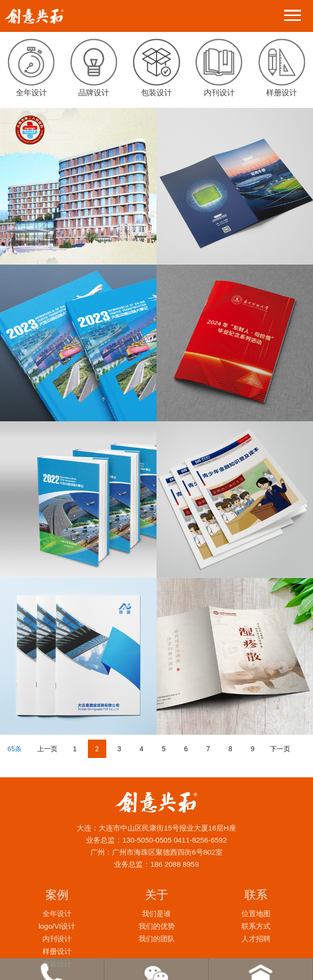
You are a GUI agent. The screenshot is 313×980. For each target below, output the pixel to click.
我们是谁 (156, 913)
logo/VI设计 (57, 926)
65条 (14, 749)
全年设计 (57, 913)
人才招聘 (256, 939)
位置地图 (256, 913)
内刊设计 (57, 939)
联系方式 (256, 926)
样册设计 (57, 951)
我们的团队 (157, 939)
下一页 (280, 749)
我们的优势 (157, 926)
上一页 (47, 749)
